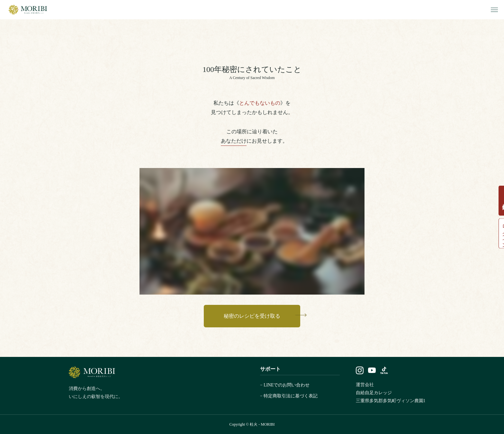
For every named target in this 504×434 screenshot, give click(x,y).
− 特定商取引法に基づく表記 (289, 396)
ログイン (497, 237)
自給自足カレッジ (374, 393)
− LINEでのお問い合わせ (285, 385)
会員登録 (497, 196)
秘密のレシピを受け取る (252, 316)
